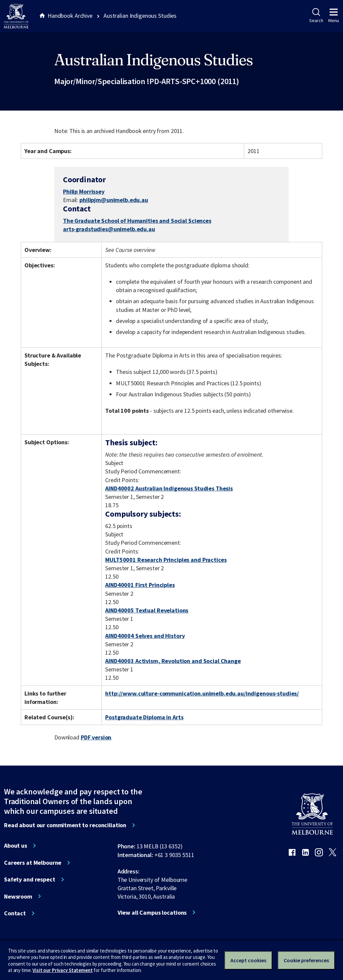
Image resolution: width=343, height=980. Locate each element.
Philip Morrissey (84, 191)
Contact (15, 913)
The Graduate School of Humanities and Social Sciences (137, 221)
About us (16, 846)
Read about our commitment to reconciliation (65, 825)
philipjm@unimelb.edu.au (114, 200)
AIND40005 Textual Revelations (147, 610)
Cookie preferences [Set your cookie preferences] (306, 960)
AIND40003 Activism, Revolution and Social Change (173, 661)
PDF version (96, 737)
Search (316, 16)
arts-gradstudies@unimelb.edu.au (109, 229)
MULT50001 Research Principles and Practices (166, 560)
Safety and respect (30, 879)
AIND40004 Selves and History (145, 636)
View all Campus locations (152, 913)
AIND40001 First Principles (140, 585)
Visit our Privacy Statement (62, 970)
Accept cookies (248, 960)
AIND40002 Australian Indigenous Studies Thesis (169, 488)
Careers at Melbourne (33, 863)
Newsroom (18, 897)
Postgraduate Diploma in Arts (144, 717)
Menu (334, 16)
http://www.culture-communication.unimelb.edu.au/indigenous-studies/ (202, 693)
